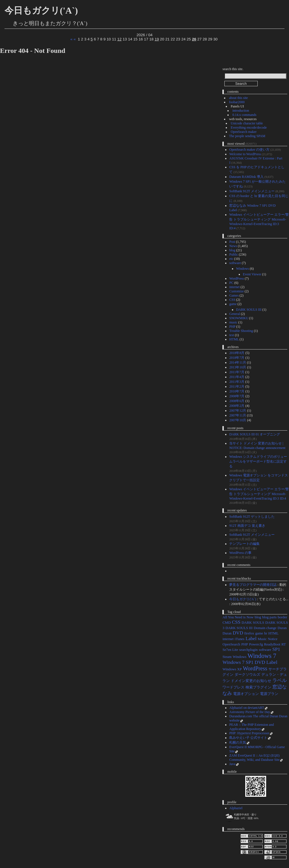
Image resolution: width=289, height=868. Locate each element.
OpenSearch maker (244, 132)
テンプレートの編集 (244, 544)
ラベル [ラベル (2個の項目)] (280, 680)
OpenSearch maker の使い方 (249, 150)
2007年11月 (238, 415)
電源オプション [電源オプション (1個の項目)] (246, 694)
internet (234, 287)
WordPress (237, 278)
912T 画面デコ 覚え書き (247, 526)
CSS (232, 300)
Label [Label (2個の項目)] (251, 639)
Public (234, 254)
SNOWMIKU (239, 318)
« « (73, 39)
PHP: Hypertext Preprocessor (249, 733)
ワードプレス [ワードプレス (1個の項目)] (233, 687)
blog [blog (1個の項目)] (258, 617)
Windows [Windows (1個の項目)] (239, 657)
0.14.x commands (244, 115)
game (233, 304)
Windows (242, 269)
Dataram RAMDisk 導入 (246, 177)
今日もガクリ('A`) (41, 10)
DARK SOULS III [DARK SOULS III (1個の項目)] (239, 628)
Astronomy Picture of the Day (250, 712)
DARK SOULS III (249, 310)
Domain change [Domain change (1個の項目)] (265, 628)
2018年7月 (237, 358)
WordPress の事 (240, 553)
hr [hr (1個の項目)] (266, 633)
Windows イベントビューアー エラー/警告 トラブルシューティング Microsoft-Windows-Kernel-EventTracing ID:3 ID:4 (259, 494)
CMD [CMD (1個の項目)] (226, 623)
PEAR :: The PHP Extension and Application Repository (251, 727)
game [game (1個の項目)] (259, 633)
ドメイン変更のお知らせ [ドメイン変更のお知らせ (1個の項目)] (251, 681)
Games (234, 295)
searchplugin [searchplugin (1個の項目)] (249, 650)
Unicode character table (247, 123)
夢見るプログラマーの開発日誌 (253, 585)
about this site (238, 98)
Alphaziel (236, 808)
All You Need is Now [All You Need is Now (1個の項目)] (238, 617)
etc (231, 259)
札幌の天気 (238, 742)
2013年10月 (238, 367)
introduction (241, 111)
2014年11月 (238, 362)
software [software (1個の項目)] (265, 650)
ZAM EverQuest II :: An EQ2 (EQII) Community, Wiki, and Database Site (254, 758)
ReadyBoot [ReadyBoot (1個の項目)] (272, 644)
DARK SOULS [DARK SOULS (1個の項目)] (253, 623)
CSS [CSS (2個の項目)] (236, 622)
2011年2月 (237, 387)
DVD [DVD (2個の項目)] (238, 633)
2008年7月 (237, 396)
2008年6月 (237, 401)
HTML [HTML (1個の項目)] (273, 633)
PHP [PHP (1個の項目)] (245, 644)
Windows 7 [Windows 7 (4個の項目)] (262, 656)
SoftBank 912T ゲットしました (252, 517)
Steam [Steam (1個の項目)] (227, 657)
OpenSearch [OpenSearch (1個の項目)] (231, 644)
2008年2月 (237, 406)
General (235, 314)
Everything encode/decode (249, 128)
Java (232, 764)
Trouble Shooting (241, 331)
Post (232, 242)
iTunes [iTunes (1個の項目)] (240, 639)
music (233, 322)
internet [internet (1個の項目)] (228, 639)
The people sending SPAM (247, 136)
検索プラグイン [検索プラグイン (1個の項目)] (258, 687)
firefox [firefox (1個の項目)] (249, 633)
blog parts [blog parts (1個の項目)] (269, 617)
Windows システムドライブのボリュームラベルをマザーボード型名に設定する (258, 461)
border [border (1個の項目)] (282, 617)
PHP (232, 327)
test (232, 335)
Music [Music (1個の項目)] (262, 639)
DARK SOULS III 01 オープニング (255, 434)
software (235, 263)
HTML (234, 339)
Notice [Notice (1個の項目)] (273, 639)
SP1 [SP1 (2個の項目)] (276, 649)
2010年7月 (237, 391)
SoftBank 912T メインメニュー (252, 191)
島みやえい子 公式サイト (248, 738)
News (233, 246)
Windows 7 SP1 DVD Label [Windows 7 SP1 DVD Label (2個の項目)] (250, 662)
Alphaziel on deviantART (247, 708)
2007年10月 (238, 420)
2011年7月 (237, 372)
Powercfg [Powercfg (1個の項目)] (256, 644)
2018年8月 (237, 353)
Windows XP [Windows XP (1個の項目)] (232, 669)
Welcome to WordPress (245, 154)
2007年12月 (238, 411)
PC (231, 283)
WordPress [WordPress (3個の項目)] (255, 668)
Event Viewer (252, 274)
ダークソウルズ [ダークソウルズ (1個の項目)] (247, 675)
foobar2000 (237, 102)
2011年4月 (237, 377)
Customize (236, 291)
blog (232, 250)
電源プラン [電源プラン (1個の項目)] (269, 694)
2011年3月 (237, 382)
